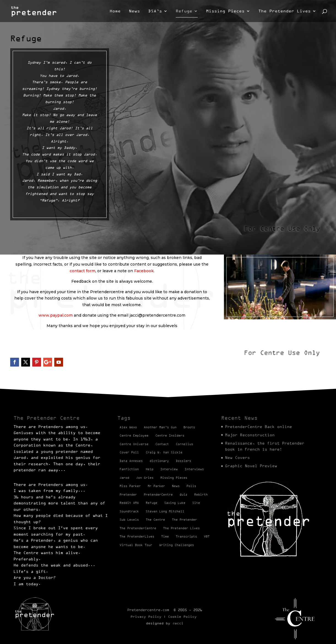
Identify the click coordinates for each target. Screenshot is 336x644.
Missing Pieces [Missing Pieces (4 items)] (174, 478)
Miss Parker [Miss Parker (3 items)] (130, 486)
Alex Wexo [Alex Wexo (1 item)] (128, 427)
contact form (82, 271)
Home (115, 11)
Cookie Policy (182, 617)
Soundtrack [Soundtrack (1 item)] (129, 511)
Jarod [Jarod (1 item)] (124, 478)
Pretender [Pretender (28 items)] (128, 495)
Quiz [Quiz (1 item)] (183, 495)
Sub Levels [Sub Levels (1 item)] (129, 520)
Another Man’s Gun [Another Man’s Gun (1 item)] (160, 427)
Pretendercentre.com (148, 610)
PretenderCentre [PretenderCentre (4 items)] (158, 495)
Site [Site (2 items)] (196, 503)
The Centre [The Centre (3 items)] (155, 520)
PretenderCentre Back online (258, 427)
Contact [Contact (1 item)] (162, 444)
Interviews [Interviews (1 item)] (194, 469)
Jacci (178, 623)
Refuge (184, 11)
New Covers (237, 458)
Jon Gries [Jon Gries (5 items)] (145, 478)
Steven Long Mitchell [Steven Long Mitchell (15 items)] (165, 511)
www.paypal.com (56, 315)
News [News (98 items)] (176, 486)
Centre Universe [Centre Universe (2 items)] (134, 444)
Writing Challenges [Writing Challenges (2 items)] (177, 545)
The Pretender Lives (284, 11)
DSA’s (155, 11)
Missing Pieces (225, 11)
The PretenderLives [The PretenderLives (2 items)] (137, 536)
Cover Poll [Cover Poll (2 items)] (129, 452)
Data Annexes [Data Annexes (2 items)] (131, 461)
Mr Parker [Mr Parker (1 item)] (156, 486)
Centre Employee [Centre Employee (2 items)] (134, 435)
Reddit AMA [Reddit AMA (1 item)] (129, 503)
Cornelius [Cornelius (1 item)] (184, 444)
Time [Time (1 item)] (165, 536)
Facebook (144, 271)
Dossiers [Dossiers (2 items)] (183, 461)
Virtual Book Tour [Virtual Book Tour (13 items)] (136, 545)
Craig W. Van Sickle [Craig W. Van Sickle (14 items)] (164, 452)
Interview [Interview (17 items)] (169, 469)
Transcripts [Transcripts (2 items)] (186, 536)
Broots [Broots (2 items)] (189, 427)
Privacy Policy (146, 617)
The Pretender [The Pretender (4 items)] (184, 520)
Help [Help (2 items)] (150, 469)
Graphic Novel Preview (251, 466)
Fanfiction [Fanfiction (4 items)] (129, 469)
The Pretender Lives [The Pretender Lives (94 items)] (181, 528)
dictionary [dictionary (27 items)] (159, 461)
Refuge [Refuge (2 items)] (151, 503)
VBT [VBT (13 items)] (207, 536)
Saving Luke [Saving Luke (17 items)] (175, 503)
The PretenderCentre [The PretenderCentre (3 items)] (138, 528)
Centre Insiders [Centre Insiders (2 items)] (170, 435)
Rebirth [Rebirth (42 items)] (201, 495)
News (134, 11)
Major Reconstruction (250, 435)
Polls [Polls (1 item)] (191, 486)
